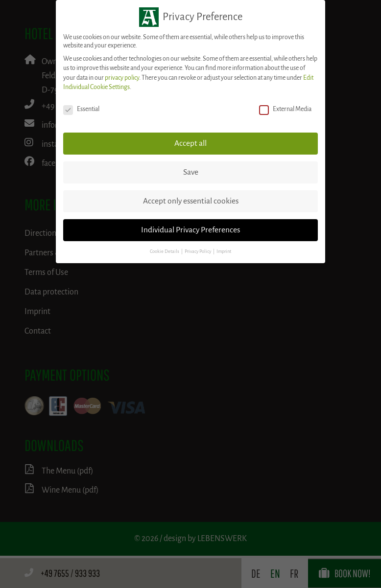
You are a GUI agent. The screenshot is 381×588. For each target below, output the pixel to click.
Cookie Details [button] (165, 251)
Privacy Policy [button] (198, 251)
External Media (285, 109)
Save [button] (191, 172)
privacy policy (122, 78)
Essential (81, 109)
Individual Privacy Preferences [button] (190, 230)
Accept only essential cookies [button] (191, 201)
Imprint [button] (224, 251)
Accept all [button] (190, 143)
